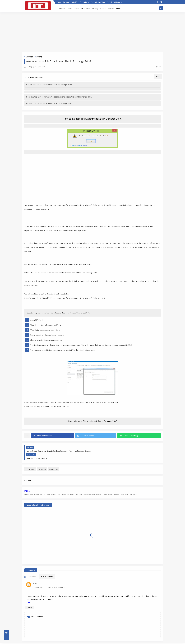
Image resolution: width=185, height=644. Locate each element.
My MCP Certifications (114, 2)
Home (59, 2)
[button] (52, 436)
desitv (35, 576)
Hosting (111, 8)
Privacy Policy (85, 2)
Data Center (85, 8)
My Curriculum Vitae (98, 2)
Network (103, 8)
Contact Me (74, 2)
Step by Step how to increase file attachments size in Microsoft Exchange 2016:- (60, 97)
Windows (62, 8)
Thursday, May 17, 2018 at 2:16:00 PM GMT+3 (49, 580)
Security (95, 8)
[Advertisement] (92, 32)
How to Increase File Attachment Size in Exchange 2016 (49, 85)
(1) (158, 67)
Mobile (119, 8)
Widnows (54, 462)
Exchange (29, 57)
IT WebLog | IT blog (43, 641)
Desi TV (30, 595)
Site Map (66, 2)
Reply (30, 600)
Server (76, 8)
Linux (70, 8)
